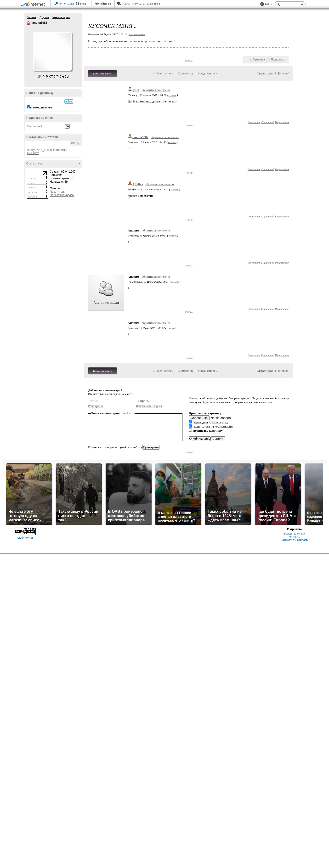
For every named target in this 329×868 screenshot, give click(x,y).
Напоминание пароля (149, 406)
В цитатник (282, 122)
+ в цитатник (137, 34)
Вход (83, 4)
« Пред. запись (163, 73)
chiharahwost (59, 150)
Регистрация (66, 4)
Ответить (254, 122)
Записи (31, 17)
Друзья (44, 17)
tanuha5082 (29, 23)
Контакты (294, 537)
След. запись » (208, 73)
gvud (136, 90)
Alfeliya (32, 150)
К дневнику (186, 73)
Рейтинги (105, 4)
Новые (284, 73)
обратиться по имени (156, 90)
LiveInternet (34, 4)
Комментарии (61, 17)
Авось (126, 4)
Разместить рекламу (295, 540)
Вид (269, 5)
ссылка (173, 95)
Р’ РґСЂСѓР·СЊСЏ (56, 77)
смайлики (128, 413)
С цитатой (268, 122)
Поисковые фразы (62, 195)
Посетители (58, 192)
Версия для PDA (295, 534)
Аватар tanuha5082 (52, 51)
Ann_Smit (43, 150)
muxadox (33, 153)
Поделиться (278, 59)
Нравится (259, 59)
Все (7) (76, 143)
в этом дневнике (41, 107)
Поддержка (262, 4)
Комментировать (102, 73)
